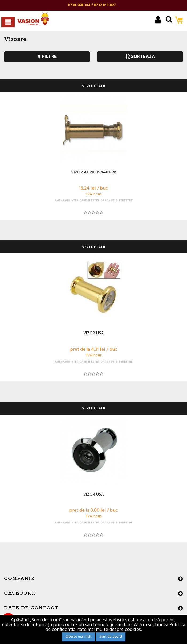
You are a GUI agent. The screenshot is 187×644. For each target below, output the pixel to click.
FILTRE (47, 57)
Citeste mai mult (79, 637)
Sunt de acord (111, 637)
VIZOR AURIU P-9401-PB (94, 173)
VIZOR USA (94, 334)
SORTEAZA (140, 57)
